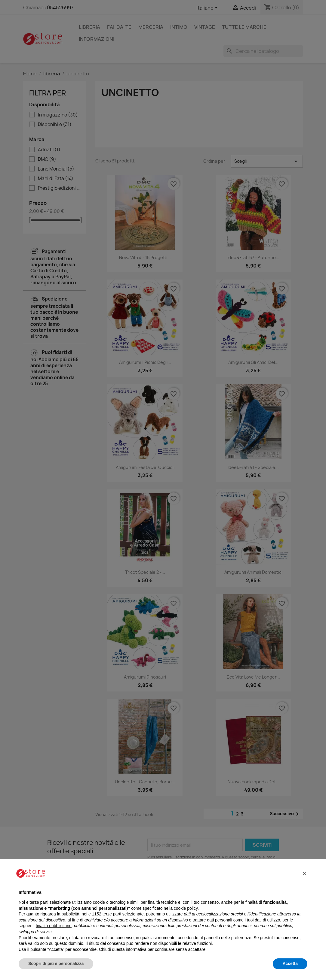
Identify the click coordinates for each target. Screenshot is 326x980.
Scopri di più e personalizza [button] (56, 963)
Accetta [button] (290, 963)
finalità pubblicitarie (54, 926)
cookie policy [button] (186, 908)
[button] (304, 873)
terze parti (112, 914)
